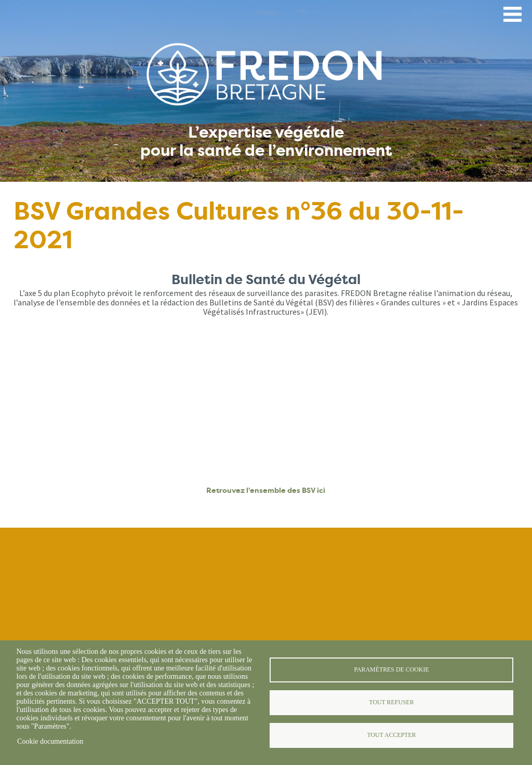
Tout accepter (391, 735)
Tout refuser (391, 702)
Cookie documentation (50, 741)
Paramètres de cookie (391, 669)
